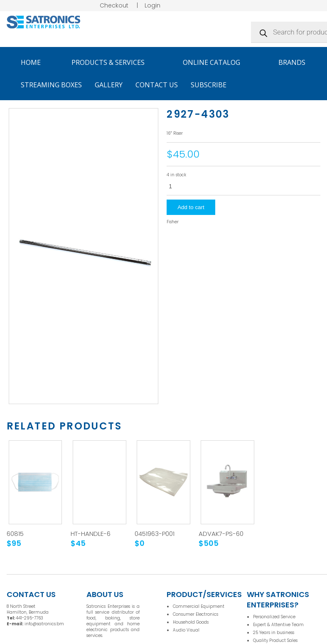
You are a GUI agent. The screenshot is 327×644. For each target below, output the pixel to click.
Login (152, 5)
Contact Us (157, 85)
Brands (296, 62)
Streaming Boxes (51, 85)
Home (31, 62)
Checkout (114, 5)
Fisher (173, 222)
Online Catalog (215, 62)
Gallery (109, 85)
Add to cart (191, 207)
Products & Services (112, 62)
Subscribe (209, 85)
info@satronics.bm (44, 624)
